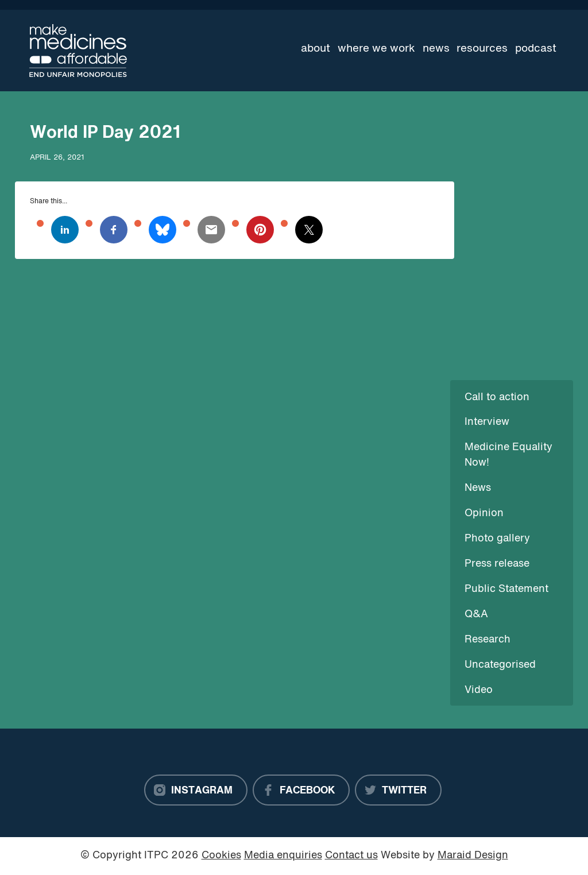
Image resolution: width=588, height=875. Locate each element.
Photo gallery (497, 539)
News (436, 49)
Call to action (497, 398)
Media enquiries (283, 856)
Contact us (351, 856)
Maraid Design (473, 856)
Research (488, 640)
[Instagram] (196, 790)
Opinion (484, 514)
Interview (487, 422)
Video (479, 690)
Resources (482, 49)
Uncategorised (500, 665)
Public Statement (506, 589)
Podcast (536, 49)
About (316, 49)
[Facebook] (301, 790)
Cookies (221, 856)
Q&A (476, 615)
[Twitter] (398, 790)
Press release (497, 564)
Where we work (376, 49)
